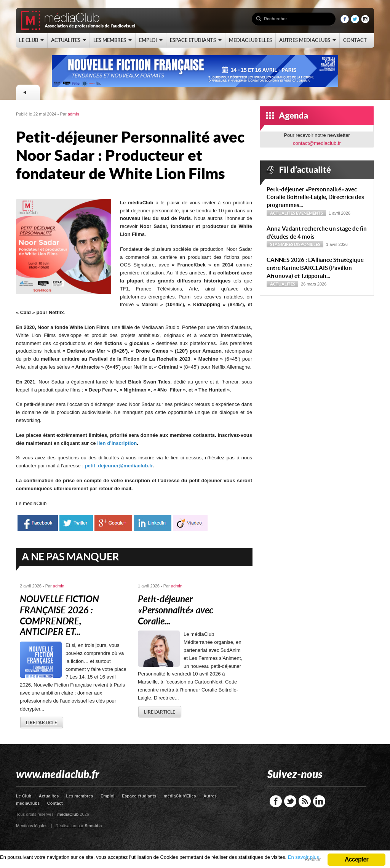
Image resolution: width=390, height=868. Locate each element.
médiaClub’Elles (180, 796)
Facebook (276, 801)
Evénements (309, 213)
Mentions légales (32, 826)
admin (74, 114)
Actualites (49, 796)
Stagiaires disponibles (295, 244)
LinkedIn (319, 801)
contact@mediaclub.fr (317, 143)
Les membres (80, 796)
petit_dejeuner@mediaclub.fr (119, 466)
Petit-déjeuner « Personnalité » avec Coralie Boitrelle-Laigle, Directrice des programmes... (315, 197)
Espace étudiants (139, 796)
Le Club (24, 796)
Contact (55, 803)
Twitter (290, 801)
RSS (305, 801)
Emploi (108, 796)
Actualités (283, 213)
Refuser (313, 860)
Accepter (356, 859)
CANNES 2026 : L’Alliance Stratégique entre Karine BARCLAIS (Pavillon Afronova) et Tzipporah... (315, 268)
